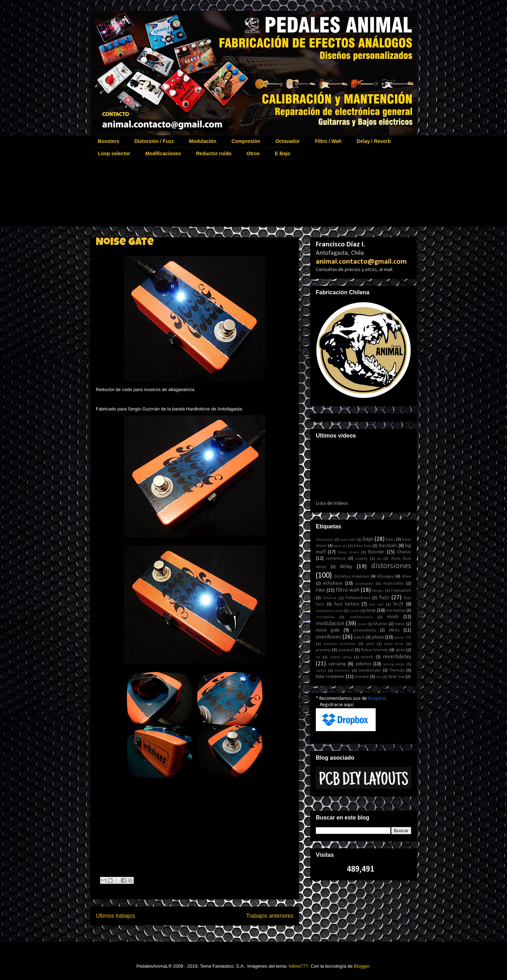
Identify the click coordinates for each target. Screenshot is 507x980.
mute (362, 624)
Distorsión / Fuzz (154, 141)
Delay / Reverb (374, 141)
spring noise (394, 664)
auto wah (348, 540)
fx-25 (398, 604)
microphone (325, 617)
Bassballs (388, 546)
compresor (336, 559)
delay (346, 567)
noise (400, 624)
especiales (393, 584)
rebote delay (341, 657)
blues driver (349, 552)
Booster (376, 552)
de (379, 559)
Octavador (287, 141)
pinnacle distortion (340, 644)
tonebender (370, 671)
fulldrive (330, 598)
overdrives (328, 637)
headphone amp (329, 611)
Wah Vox (396, 677)
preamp (323, 650)
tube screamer (330, 677)
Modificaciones (163, 153)
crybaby (361, 559)
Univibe (362, 677)
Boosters (109, 141)
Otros (253, 153)
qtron (400, 650)
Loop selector (114, 153)
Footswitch (401, 591)
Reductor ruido (214, 153)
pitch (370, 644)
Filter (321, 590)
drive (406, 577)
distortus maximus (352, 577)
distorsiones (391, 566)
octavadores (364, 630)
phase (378, 637)
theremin (343, 671)
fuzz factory (347, 604)
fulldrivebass (358, 598)
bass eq (340, 546)
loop (371, 611)
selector (363, 664)
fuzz (384, 598)
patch (359, 637)
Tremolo (397, 671)
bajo (368, 539)
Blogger (362, 966)
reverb (367, 657)
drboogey (385, 577)
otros (394, 630)
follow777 (298, 966)
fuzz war (377, 605)
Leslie (355, 611)
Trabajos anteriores (270, 916)
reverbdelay (397, 657)
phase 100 (403, 638)
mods (393, 617)
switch (321, 671)
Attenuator (325, 540)
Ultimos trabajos (115, 916)
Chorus (404, 552)
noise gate (328, 630)
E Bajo (283, 153)
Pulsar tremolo (374, 650)
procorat (346, 650)
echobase (333, 583)
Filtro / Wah (328, 141)
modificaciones (361, 617)
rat (318, 657)
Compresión (246, 141)
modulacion (330, 624)
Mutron (380, 624)
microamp (396, 611)
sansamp (337, 664)
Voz (379, 677)
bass (390, 540)
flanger (378, 591)
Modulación (203, 141)
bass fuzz (363, 546)
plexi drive (394, 644)
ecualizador (364, 584)
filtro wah (348, 590)
